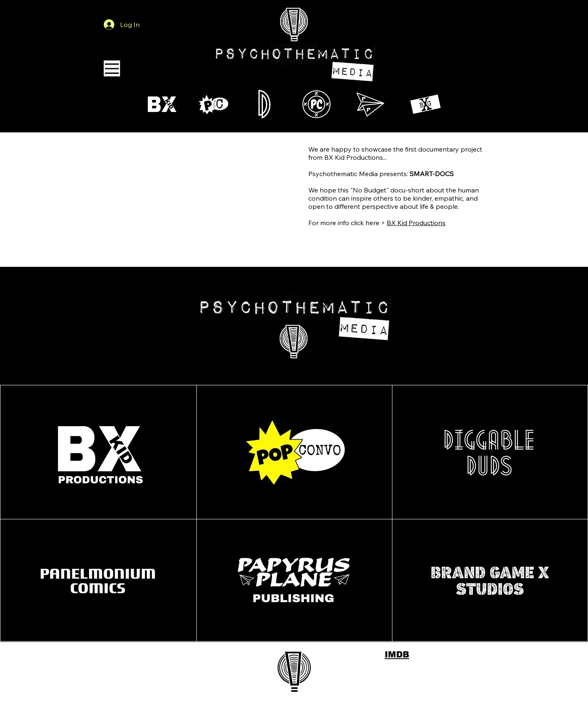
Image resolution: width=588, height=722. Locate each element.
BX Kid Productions (416, 223)
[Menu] (112, 68)
